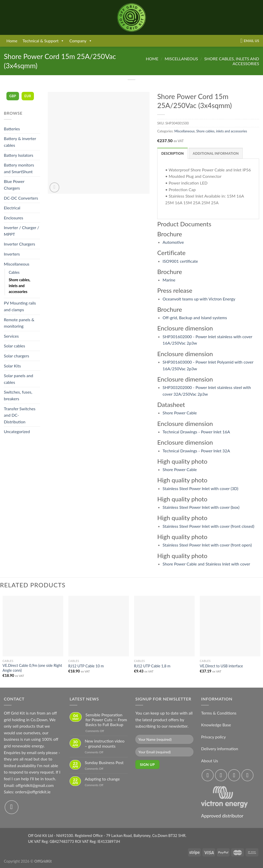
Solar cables (15, 346)
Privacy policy (213, 737)
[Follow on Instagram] (221, 775)
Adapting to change (102, 779)
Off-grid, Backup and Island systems (195, 318)
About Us (210, 761)
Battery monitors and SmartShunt (19, 168)
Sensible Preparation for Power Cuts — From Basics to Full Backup (106, 720)
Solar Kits (12, 366)
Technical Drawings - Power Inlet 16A (196, 432)
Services (11, 336)
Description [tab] (172, 153)
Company (81, 41)
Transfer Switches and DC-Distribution (20, 415)
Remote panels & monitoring (19, 323)
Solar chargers (17, 356)
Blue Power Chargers (14, 185)
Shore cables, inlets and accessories (20, 286)
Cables (14, 272)
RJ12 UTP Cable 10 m (86, 666)
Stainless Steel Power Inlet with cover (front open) (207, 545)
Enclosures (13, 218)
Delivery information (220, 749)
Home (12, 41)
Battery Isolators (19, 155)
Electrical (12, 208)
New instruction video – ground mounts (105, 743)
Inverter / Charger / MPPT (21, 231)
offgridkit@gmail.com (35, 785)
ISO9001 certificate (180, 261)
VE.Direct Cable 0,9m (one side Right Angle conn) (32, 668)
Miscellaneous (181, 59)
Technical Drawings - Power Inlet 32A (196, 451)
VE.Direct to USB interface (221, 666)
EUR (28, 96)
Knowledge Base (216, 725)
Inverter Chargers (20, 244)
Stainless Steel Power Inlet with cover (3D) (200, 488)
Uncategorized (17, 431)
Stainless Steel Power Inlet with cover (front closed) (208, 526)
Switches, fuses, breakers (18, 395)
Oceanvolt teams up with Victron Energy (199, 299)
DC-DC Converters (21, 198)
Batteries (12, 129)
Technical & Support (43, 41)
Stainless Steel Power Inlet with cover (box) (201, 507)
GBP (13, 96)
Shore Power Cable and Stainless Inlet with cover (206, 564)
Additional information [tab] (216, 153)
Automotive (173, 242)
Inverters (12, 254)
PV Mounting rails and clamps (20, 306)
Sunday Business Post (104, 762)
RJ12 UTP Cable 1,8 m (152, 666)
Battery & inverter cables (20, 142)
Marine (169, 280)
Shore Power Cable (180, 413)
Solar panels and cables (18, 379)
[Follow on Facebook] (208, 775)
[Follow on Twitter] (234, 775)
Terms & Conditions (219, 713)
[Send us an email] (12, 807)
